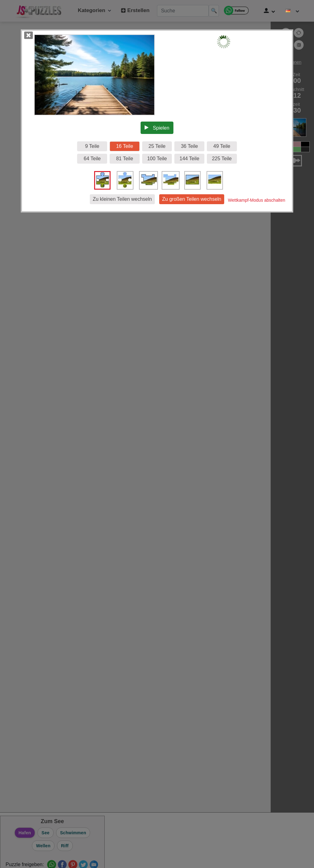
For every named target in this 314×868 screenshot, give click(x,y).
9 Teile (92, 146)
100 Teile (157, 159)
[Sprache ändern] (292, 11)
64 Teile (92, 159)
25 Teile (157, 146)
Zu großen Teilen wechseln (192, 199)
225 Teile (222, 159)
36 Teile (189, 146)
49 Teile (222, 146)
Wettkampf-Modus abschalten (257, 200)
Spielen (157, 128)
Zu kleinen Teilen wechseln (122, 199)
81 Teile (125, 159)
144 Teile (190, 159)
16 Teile (125, 146)
